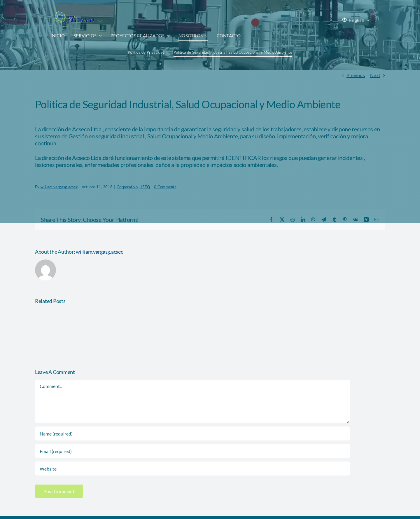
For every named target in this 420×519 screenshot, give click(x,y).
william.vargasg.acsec (99, 252)
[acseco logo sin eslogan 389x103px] (78, 13)
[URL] (192, 469)
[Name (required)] (192, 433)
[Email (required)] (192, 451)
